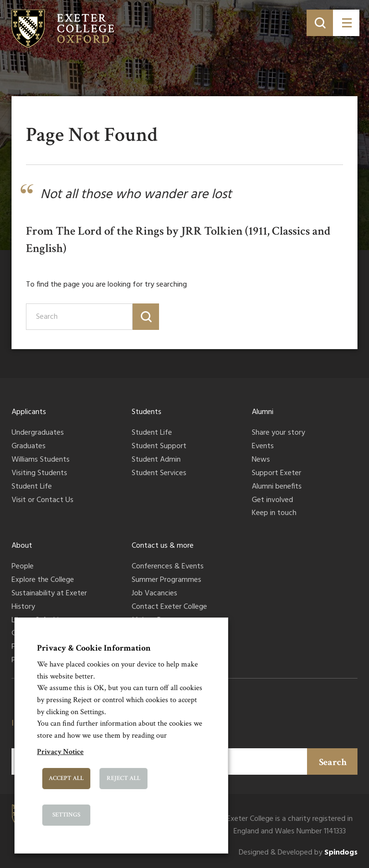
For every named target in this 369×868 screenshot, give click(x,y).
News (261, 460)
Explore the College (43, 580)
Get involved (272, 501)
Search (333, 762)
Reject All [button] (123, 778)
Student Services (159, 474)
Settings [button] (66, 815)
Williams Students (41, 460)
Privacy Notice (60, 752)
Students (147, 412)
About (22, 546)
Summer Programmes (166, 580)
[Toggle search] (320, 23)
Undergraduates (38, 433)
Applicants (29, 412)
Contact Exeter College (169, 607)
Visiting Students (39, 474)
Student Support (159, 447)
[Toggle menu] (346, 23)
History (23, 607)
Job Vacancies (154, 594)
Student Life (32, 487)
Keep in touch (274, 514)
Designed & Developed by (298, 853)
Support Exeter (277, 474)
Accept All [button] (66, 778)
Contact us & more (163, 546)
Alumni (263, 412)
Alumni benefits (277, 487)
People (23, 567)
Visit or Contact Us (43, 501)
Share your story (278, 433)
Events (263, 447)
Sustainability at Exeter (49, 594)
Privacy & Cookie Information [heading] (94, 648)
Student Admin (156, 460)
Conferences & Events (168, 567)
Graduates (29, 447)
